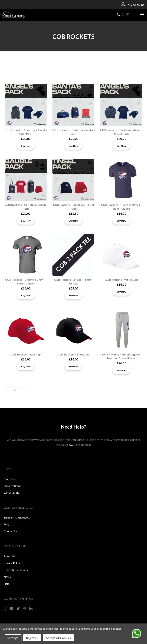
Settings (13, 638)
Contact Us (11, 531)
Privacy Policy (12, 563)
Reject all (32, 638)
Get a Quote (12, 493)
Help (7, 584)
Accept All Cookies (58, 638)
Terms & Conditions (16, 570)
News (7, 577)
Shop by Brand (13, 486)
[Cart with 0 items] (135, 15)
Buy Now (26, 146)
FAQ (70, 445)
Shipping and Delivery (17, 517)
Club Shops (11, 479)
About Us (10, 556)
